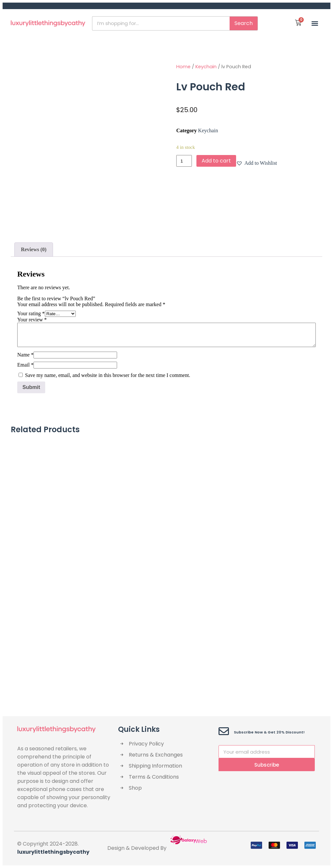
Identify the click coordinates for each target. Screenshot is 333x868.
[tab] (34, 250)
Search (244, 23)
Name (25, 355)
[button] (315, 23)
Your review (32, 320)
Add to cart (216, 161)
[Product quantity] (184, 161)
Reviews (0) (34, 249)
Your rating (31, 313)
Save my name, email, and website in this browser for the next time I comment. (108, 375)
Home (183, 67)
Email (25, 365)
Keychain (206, 67)
